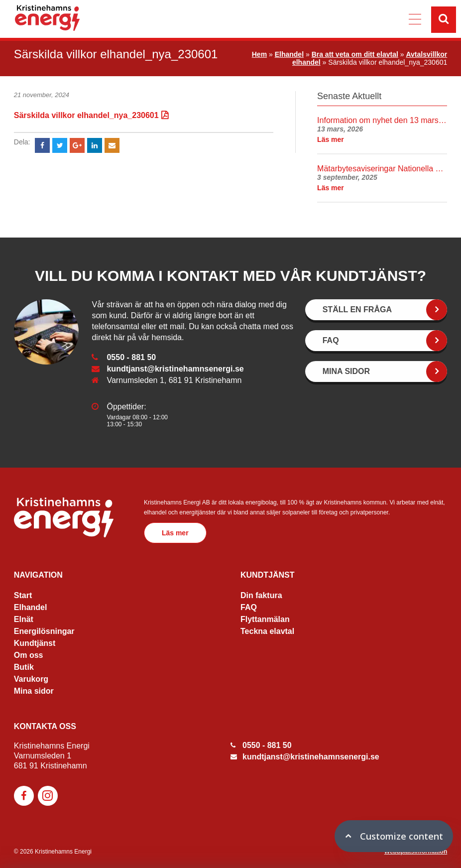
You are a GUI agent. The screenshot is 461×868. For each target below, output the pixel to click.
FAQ (249, 607)
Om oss (29, 655)
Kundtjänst (35, 643)
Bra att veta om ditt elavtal (355, 54)
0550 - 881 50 (131, 357)
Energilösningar (44, 631)
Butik (24, 667)
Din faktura (261, 595)
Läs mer (175, 533)
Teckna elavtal (267, 631)
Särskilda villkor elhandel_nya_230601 (86, 115)
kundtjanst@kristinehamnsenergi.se (175, 369)
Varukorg (31, 679)
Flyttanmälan (265, 619)
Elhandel (289, 54)
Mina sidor (34, 691)
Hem (259, 54)
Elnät (24, 619)
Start (23, 595)
